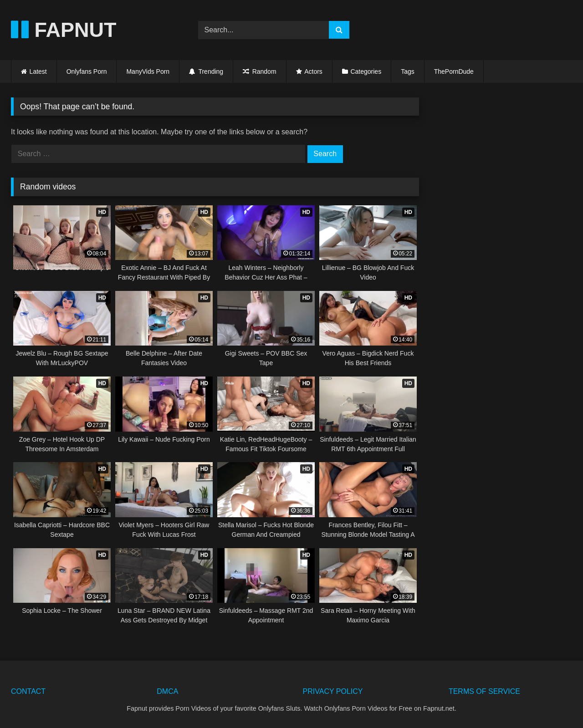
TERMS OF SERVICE (484, 691)
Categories (366, 71)
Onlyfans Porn (87, 71)
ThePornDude (454, 71)
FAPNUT (64, 30)
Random (259, 71)
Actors (313, 71)
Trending (206, 71)
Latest (38, 71)
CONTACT (28, 691)
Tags (408, 71)
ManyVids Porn (148, 71)
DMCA (167, 691)
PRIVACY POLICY (333, 691)
